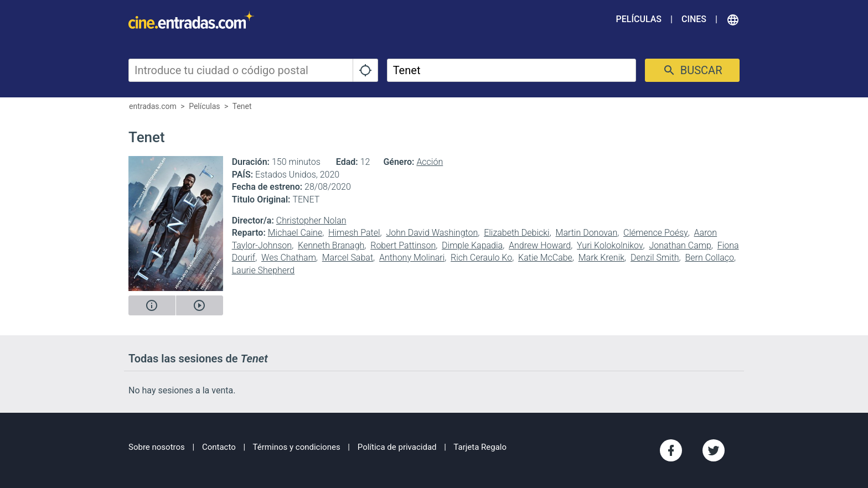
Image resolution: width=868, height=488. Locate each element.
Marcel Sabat (348, 258)
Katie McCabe (545, 258)
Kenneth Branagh (331, 245)
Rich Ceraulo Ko (481, 258)
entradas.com (153, 106)
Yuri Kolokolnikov (610, 245)
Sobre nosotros (157, 447)
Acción (430, 162)
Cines (694, 19)
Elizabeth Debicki (517, 233)
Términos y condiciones (297, 447)
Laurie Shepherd (263, 270)
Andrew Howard (540, 245)
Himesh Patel (354, 233)
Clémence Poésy (656, 233)
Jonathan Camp (680, 245)
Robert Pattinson (403, 245)
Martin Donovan (587, 233)
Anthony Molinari (412, 258)
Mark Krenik (601, 258)
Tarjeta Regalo (480, 447)
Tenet (242, 106)
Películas (639, 19)
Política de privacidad (397, 447)
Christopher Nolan (311, 220)
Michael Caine (295, 233)
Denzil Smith (655, 258)
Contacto (219, 447)
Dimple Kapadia (472, 245)
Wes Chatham (289, 258)
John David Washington (432, 233)
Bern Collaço (709, 258)
